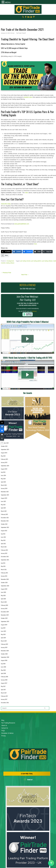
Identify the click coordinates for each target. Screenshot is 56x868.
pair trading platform (36, 261)
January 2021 (4, 576)
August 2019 (4, 625)
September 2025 (5, 449)
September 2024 (5, 466)
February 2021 (4, 573)
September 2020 (5, 586)
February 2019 (4, 644)
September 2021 (5, 560)
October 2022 (4, 524)
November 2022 (5, 521)
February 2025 (4, 459)
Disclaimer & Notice (7, 733)
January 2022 (4, 553)
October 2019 (4, 618)
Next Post (25, 275)
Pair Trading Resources (8, 723)
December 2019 (5, 612)
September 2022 (5, 527)
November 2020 (5, 579)
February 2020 (4, 605)
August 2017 (4, 683)
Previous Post (6, 273)
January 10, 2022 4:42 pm (8, 33)
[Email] (38, 252)
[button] (28, 339)
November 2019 (5, 615)
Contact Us (5, 728)
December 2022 (5, 518)
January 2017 (4, 699)
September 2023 (5, 495)
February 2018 (4, 677)
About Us (4, 725)
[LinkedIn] (17, 252)
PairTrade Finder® (21, 33)
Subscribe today (6, 204)
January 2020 (4, 608)
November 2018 (5, 651)
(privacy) (34, 311)
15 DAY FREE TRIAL (27, 774)
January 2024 (4, 488)
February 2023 (4, 514)
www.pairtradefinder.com (22, 224)
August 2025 (4, 453)
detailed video (28, 97)
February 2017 (4, 696)
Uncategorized (10, 261)
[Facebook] (28, 252)
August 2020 (4, 589)
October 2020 (4, 583)
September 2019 (5, 621)
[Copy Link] (47, 252)
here (35, 244)
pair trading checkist (25, 261)
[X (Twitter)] (6, 252)
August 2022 (4, 531)
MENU (8, 2)
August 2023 (4, 498)
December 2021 (5, 557)
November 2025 (5, 443)
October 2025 (4, 446)
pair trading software (47, 261)
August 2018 (4, 660)
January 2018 (4, 680)
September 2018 (5, 657)
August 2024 (4, 469)
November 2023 (5, 492)
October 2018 (4, 654)
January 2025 (4, 462)
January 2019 (4, 647)
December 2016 (5, 703)
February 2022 (4, 550)
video (27, 193)
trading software (10, 263)
